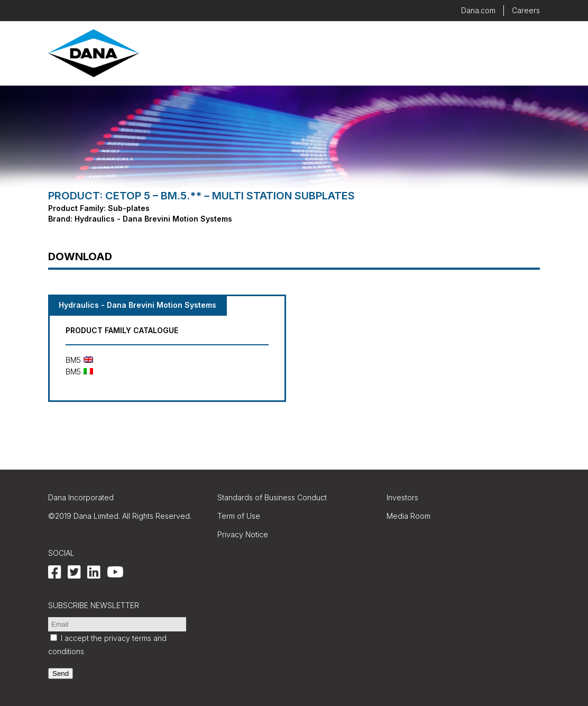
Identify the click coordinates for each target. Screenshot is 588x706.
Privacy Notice (243, 534)
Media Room (408, 516)
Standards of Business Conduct (272, 497)
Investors (402, 497)
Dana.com (478, 10)
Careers (526, 10)
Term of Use (239, 516)
